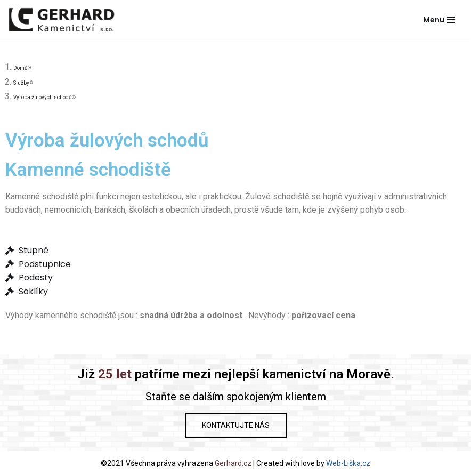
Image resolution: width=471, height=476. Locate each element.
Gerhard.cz (233, 463)
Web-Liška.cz (348, 463)
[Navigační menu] (439, 20)
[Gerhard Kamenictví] (61, 19)
